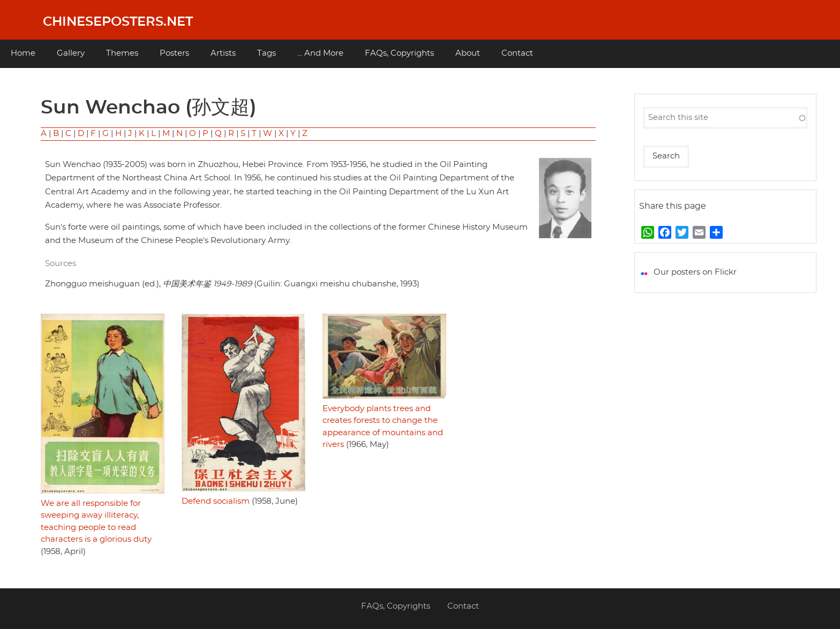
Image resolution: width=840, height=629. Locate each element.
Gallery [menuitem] (71, 53)
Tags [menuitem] (267, 53)
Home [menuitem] (23, 53)
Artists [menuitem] (223, 53)
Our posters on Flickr (695, 272)
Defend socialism (216, 501)
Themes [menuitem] (122, 53)
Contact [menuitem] (517, 53)
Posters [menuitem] (174, 53)
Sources (61, 264)
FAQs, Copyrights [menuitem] (399, 53)
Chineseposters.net (118, 22)
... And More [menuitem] (320, 53)
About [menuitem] (468, 53)
